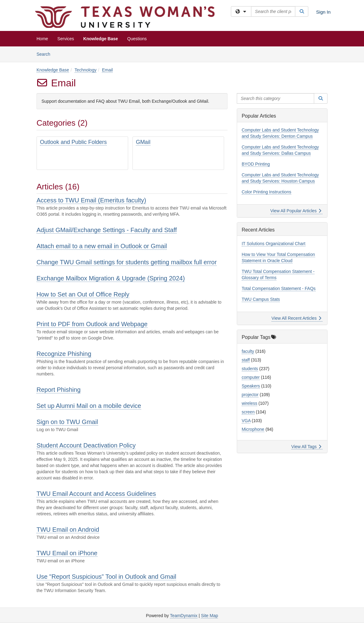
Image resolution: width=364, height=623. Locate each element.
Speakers (251, 386)
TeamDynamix (184, 616)
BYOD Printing (256, 164)
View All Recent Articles (296, 318)
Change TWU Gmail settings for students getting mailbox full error (127, 262)
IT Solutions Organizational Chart (274, 244)
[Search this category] (276, 98)
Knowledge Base (101, 39)
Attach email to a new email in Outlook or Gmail (102, 246)
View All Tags (306, 447)
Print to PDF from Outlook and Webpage (92, 324)
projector (250, 395)
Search (46, 54)
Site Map (209, 616)
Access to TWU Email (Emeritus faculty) (91, 200)
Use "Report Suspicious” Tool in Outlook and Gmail (106, 577)
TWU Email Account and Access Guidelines (96, 494)
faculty (248, 351)
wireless (250, 403)
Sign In (323, 12)
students (250, 369)
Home (42, 39)
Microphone (253, 429)
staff (246, 360)
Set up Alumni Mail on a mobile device (89, 406)
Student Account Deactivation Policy (86, 445)
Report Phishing (58, 390)
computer (251, 377)
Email (107, 70)
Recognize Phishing (64, 354)
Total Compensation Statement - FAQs (279, 288)
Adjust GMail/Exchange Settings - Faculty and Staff (107, 230)
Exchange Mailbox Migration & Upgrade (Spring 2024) (111, 278)
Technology (86, 70)
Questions (137, 39)
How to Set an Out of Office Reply (83, 294)
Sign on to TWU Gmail (67, 422)
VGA (246, 421)
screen (248, 412)
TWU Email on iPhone (67, 553)
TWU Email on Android (68, 530)
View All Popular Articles (296, 211)
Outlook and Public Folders (73, 142)
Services (66, 39)
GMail (143, 142)
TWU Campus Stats (261, 299)
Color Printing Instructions (266, 192)
